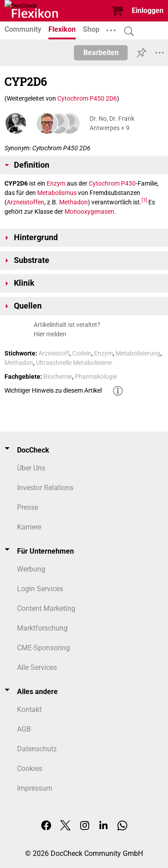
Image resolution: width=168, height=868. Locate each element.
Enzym (56, 183)
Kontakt (29, 709)
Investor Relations (45, 488)
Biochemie (58, 377)
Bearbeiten (101, 53)
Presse (28, 507)
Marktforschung (42, 628)
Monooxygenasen (89, 212)
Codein (82, 353)
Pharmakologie (96, 377)
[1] (144, 200)
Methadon (73, 202)
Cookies (30, 768)
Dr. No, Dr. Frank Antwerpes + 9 (112, 123)
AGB (24, 729)
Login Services (40, 589)
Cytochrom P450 (112, 183)
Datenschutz (37, 749)
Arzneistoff (54, 353)
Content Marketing (46, 608)
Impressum (35, 788)
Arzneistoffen (26, 202)
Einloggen (148, 11)
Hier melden (50, 334)
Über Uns (31, 468)
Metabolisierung (138, 353)
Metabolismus (57, 193)
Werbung (31, 569)
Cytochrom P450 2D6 (87, 98)
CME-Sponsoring (43, 648)
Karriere (29, 527)
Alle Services (37, 667)
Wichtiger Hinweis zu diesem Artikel (53, 390)
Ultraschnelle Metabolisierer (74, 363)
